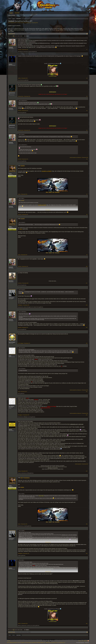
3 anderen (34, 625)
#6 (87, 159)
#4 (87, 111)
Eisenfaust (11, 281)
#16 (87, 415)
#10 (87, 266)
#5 (87, 130)
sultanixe (25, 307)
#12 (87, 305)
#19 (87, 553)
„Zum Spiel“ (11, 31)
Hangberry (20, 555)
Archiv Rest (18, 23)
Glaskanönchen (12, 93)
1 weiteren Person (36, 307)
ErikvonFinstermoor (21, 80)
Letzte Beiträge (12, 15)
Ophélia (10, 430)
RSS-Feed (88, 641)
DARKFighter (12, 298)
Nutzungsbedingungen (80, 643)
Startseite (85, 641)
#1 (87, 50)
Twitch (21, 229)
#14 (87, 343)
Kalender (17, 13)
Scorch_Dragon (12, 342)
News (47, 192)
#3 (87, 96)
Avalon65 (26, 23)
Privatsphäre (87, 643)
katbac (10, 174)
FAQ (53, 192)
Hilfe (82, 641)
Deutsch (9, 641)
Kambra (10, 64)
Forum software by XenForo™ (36, 643)
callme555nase (20, 51)
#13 (87, 327)
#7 (87, 194)
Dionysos (19, 473)
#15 (87, 392)
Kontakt (80, 641)
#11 (87, 283)
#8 (87, 214)
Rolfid (29, 473)
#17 (87, 471)
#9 (87, 255)
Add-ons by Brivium (56, 643)
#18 (87, 524)
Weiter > (27, 36)
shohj (10, 356)
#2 (87, 78)
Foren (11, 13)
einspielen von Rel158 (46, 171)
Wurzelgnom (29, 307)
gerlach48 (31, 51)
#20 (87, 624)
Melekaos (19, 625)
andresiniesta (25, 51)
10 (25, 36)
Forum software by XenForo (17, 643)
